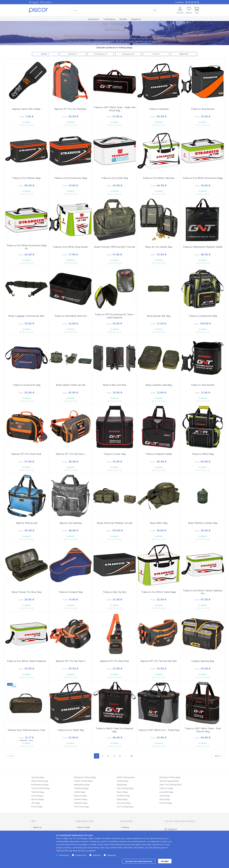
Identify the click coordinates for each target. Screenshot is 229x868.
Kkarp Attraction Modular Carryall (114, 523)
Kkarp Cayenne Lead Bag (159, 385)
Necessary (64, 855)
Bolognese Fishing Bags (85, 777)
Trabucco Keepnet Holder (159, 454)
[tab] (48, 822)
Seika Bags (165, 796)
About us (38, 827)
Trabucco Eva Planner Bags (26, 178)
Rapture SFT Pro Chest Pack (27, 454)
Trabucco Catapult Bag (71, 592)
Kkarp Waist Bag (159, 523)
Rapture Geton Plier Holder (27, 109)
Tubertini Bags (38, 792)
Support (34, 2)
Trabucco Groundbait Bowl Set (71, 316)
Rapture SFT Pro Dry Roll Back (70, 109)
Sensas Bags (37, 796)
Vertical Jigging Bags (169, 781)
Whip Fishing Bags (40, 781)
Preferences (81, 855)
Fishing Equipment (119, 23)
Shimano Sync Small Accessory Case (26, 730)
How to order (84, 827)
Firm (33, 821)
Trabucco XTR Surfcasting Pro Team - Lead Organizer (115, 316)
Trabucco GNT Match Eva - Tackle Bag (159, 730)
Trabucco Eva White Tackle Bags (159, 592)
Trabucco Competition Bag (203, 316)
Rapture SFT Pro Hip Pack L (71, 454)
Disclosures (126, 821)
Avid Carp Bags (124, 803)
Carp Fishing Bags (125, 788)
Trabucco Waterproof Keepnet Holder (203, 247)
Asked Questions (84, 821)
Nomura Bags (38, 799)
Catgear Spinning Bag (203, 661)
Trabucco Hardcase (159, 109)
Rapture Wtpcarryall (27, 523)
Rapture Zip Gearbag (71, 523)
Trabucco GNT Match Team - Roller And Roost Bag (114, 109)
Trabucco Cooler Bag (115, 454)
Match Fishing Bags (126, 777)
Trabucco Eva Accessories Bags (71, 178)
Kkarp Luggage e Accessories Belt (26, 316)
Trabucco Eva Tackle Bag (71, 730)
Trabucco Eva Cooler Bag (115, 178)
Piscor (105, 23)
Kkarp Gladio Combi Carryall (71, 385)
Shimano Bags (81, 799)
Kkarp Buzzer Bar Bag (159, 316)
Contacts (46, 2)
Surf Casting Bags (125, 806)
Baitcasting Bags (82, 784)
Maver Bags (122, 792)
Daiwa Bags (122, 799)
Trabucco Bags (166, 788)
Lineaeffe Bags (166, 792)
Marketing (112, 855)
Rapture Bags (80, 796)
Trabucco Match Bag (203, 454)
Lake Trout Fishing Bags (170, 784)
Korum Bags (37, 806)
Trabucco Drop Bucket (203, 109)
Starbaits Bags (81, 803)
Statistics (97, 855)
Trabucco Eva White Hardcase (159, 178)
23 (132, 756)
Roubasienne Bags (40, 784)
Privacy (126, 827)
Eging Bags (122, 784)
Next (218, 756)
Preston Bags (166, 803)
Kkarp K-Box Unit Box (115, 385)
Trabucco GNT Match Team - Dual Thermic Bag (203, 730)
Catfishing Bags (81, 788)
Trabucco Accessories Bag (27, 385)
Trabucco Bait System (115, 592)
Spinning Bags (38, 777)
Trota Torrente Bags (41, 788)
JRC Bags (36, 803)
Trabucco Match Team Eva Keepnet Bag (114, 730)
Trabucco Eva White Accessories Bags (203, 178)
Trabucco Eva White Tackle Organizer (26, 661)
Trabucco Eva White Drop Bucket (70, 247)
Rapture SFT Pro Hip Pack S (71, 661)
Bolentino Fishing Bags (170, 777)
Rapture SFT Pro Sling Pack (115, 661)
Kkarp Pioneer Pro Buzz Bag (26, 592)
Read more (157, 41)
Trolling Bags (123, 781)
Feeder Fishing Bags (83, 781)
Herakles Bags (123, 796)
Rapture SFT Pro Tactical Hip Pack (159, 661)
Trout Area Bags (82, 806)
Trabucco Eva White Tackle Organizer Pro (203, 592)
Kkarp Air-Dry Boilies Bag (159, 247)
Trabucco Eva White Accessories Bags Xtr (27, 247)
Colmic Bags (80, 792)
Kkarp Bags (165, 799)
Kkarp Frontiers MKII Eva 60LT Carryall (115, 247)
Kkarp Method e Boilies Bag (203, 523)
